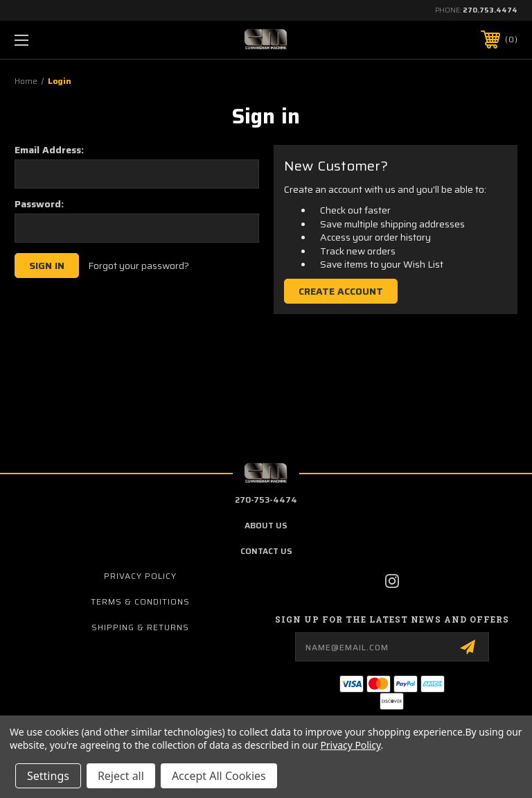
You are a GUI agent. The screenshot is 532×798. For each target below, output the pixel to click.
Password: (39, 204)
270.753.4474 (490, 10)
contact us (266, 551)
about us (266, 525)
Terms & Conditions (140, 601)
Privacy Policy (140, 576)
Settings (48, 776)
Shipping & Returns (140, 627)
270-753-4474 (266, 500)
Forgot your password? (139, 266)
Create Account (341, 291)
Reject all (121, 776)
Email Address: (49, 150)
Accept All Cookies (219, 776)
